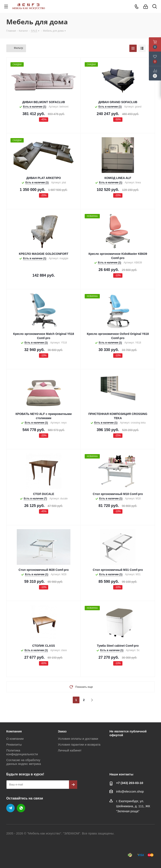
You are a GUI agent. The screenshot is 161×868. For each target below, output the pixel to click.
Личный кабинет (70, 750)
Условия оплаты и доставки (78, 739)
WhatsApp (21, 808)
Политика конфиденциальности (22, 752)
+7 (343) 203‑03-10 (130, 783)
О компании (15, 739)
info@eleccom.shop (130, 791)
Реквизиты (14, 744)
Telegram (10, 808)
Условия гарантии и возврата (79, 744)
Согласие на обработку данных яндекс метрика (24, 762)
